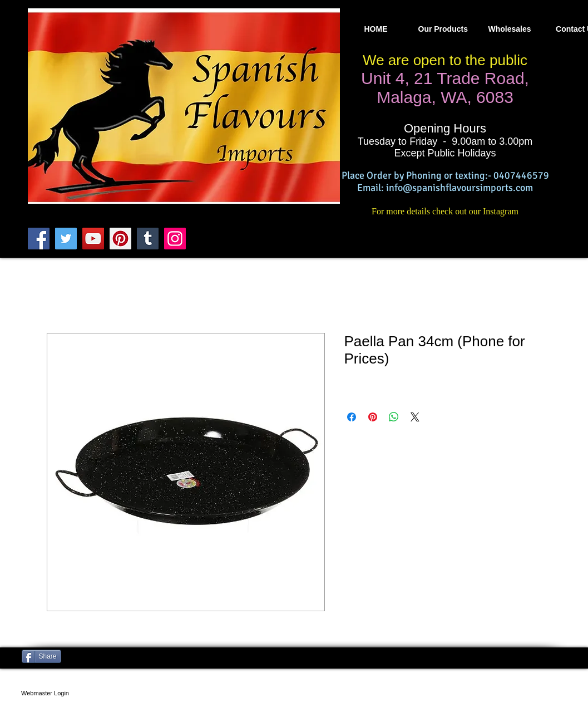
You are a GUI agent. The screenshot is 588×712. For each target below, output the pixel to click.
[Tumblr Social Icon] (148, 239)
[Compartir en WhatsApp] (394, 417)
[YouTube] (93, 239)
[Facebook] (39, 239)
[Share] (41, 656)
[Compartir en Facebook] (352, 417)
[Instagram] (175, 239)
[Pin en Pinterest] (373, 417)
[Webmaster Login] (45, 693)
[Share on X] (415, 417)
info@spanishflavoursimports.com (459, 188)
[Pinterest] (120, 239)
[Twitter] (66, 239)
